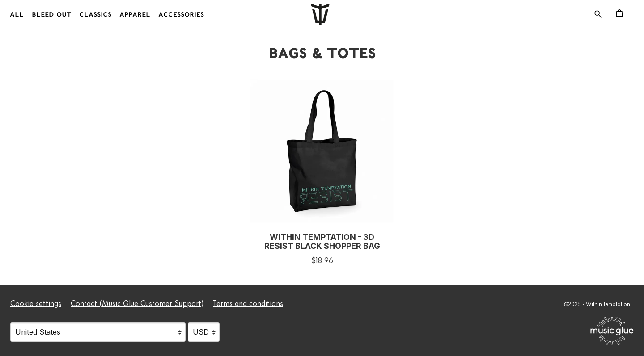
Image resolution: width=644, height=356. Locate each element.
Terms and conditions (248, 302)
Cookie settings (36, 302)
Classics (95, 15)
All (17, 15)
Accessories (181, 15)
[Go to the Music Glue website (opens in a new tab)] (612, 331)
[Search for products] (598, 12)
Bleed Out (51, 15)
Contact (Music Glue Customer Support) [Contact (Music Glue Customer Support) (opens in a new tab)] (137, 302)
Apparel (135, 15)
